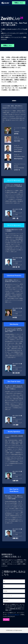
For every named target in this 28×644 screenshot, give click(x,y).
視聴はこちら (19, 3)
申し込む (6, 619)
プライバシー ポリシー (13, 615)
